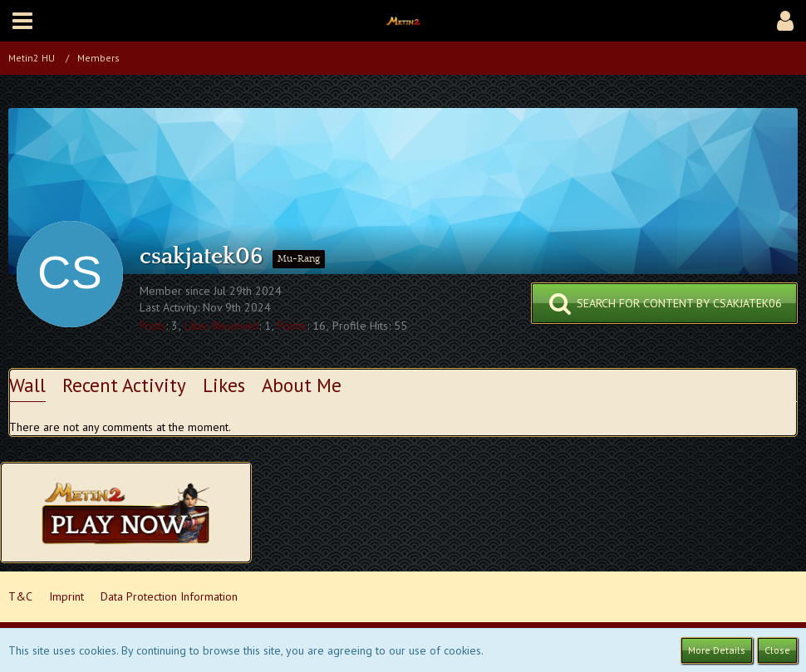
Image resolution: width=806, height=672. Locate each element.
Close (777, 650)
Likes (224, 385)
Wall (27, 385)
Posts (152, 326)
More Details (717, 650)
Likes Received (221, 326)
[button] (22, 21)
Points (292, 326)
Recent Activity (124, 385)
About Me (302, 385)
